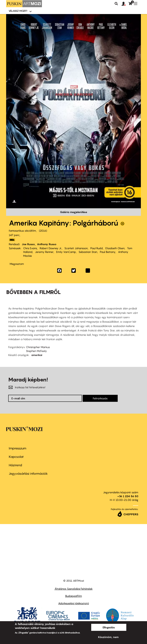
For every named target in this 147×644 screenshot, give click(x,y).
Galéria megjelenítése (74, 212)
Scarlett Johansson (76, 248)
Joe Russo (28, 244)
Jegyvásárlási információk (28, 474)
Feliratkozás (100, 398)
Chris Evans (30, 248)
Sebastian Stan (88, 252)
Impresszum (18, 448)
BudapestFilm (74, 596)
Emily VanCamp (66, 252)
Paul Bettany (108, 252)
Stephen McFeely (36, 351)
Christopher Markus (38, 347)
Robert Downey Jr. (51, 248)
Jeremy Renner (44, 252)
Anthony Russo (47, 244)
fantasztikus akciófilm (22, 231)
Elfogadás (109, 627)
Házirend (15, 465)
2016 (43, 231)
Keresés (116, 4)
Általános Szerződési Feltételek (74, 589)
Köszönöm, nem (108, 637)
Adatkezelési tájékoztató (74, 603)
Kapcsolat (16, 457)
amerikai (37, 355)
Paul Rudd (97, 248)
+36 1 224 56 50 (128, 496)
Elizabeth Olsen (115, 248)
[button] (125, 4)
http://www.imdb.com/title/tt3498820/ (12, 240)
